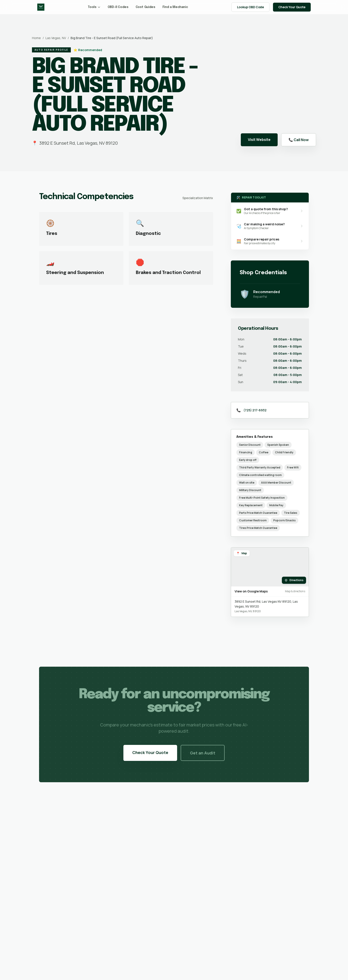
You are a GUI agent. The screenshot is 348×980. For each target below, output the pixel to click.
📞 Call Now (299, 140)
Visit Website (259, 140)
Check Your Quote (292, 7)
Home (36, 38)
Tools (94, 7)
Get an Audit (203, 753)
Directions (294, 580)
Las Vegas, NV (56, 38)
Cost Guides (145, 7)
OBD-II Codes (118, 7)
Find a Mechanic (175, 7)
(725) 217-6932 (255, 410)
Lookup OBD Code (250, 7)
